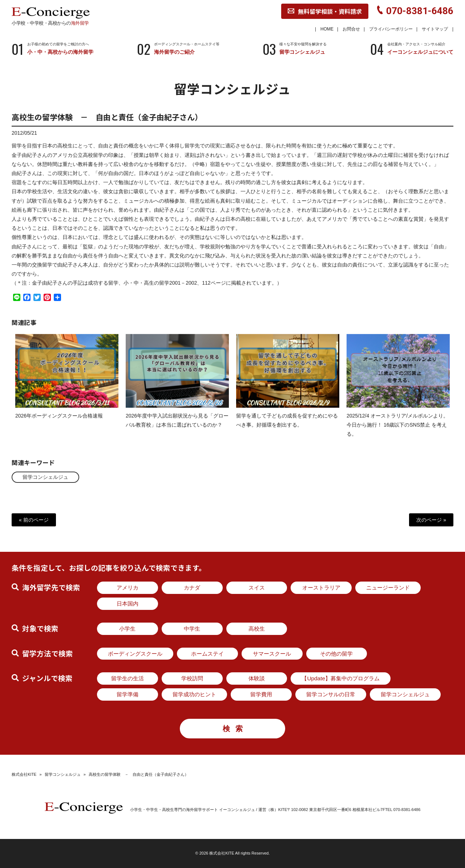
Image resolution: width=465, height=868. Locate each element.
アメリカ (128, 588)
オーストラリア (321, 588)
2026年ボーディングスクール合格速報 (59, 422)
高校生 (257, 629)
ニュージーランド (388, 588)
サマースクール (272, 654)
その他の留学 (336, 654)
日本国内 (128, 604)
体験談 (257, 678)
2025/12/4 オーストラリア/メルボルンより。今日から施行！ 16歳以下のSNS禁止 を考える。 (397, 431)
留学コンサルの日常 (331, 694)
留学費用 (261, 694)
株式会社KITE (24, 774)
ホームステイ (207, 654)
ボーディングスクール (135, 654)
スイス (257, 588)
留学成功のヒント (194, 694)
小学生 (127, 629)
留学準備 (128, 694)
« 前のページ (34, 520)
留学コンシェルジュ (45, 477)
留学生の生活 (128, 678)
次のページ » (431, 520)
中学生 (192, 629)
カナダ (192, 588)
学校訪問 (192, 678)
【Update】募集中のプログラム (341, 678)
